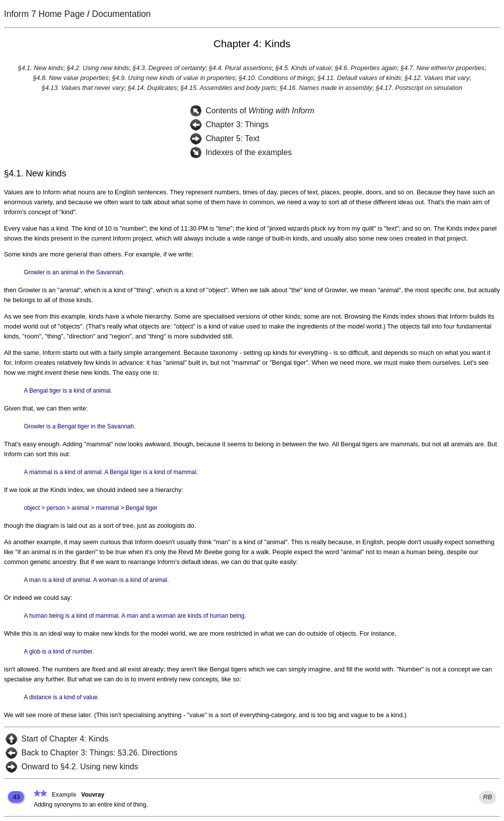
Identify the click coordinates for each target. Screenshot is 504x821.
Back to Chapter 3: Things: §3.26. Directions (99, 753)
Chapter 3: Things (237, 124)
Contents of (260, 111)
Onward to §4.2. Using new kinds (80, 767)
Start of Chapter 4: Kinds (65, 739)
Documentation (121, 14)
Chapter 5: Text (233, 138)
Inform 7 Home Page (44, 14)
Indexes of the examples (249, 152)
